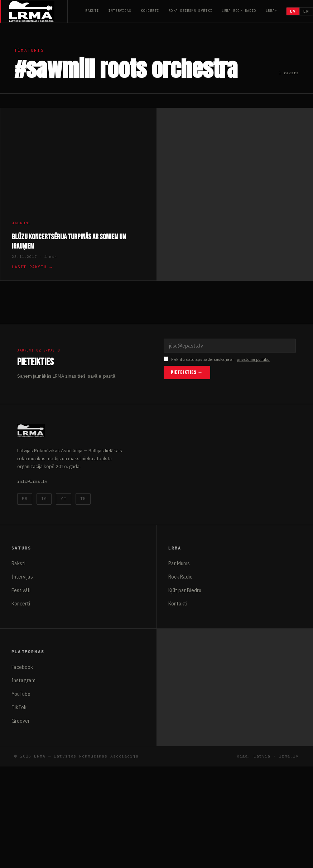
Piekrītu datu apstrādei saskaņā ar (217, 360)
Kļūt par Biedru (185, 590)
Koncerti (150, 11)
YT (63, 499)
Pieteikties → (187, 372)
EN (306, 11)
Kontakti (178, 604)
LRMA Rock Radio (239, 11)
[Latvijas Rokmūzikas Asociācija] (38, 11)
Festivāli (21, 590)
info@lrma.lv (32, 481)
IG (44, 499)
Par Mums (179, 563)
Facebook (22, 667)
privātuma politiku (253, 359)
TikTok (19, 707)
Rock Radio (180, 577)
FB (25, 499)
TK (83, 499)
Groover (21, 721)
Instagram (23, 680)
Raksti (92, 11)
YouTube (21, 694)
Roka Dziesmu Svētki (191, 11)
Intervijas (120, 11)
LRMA (270, 11)
